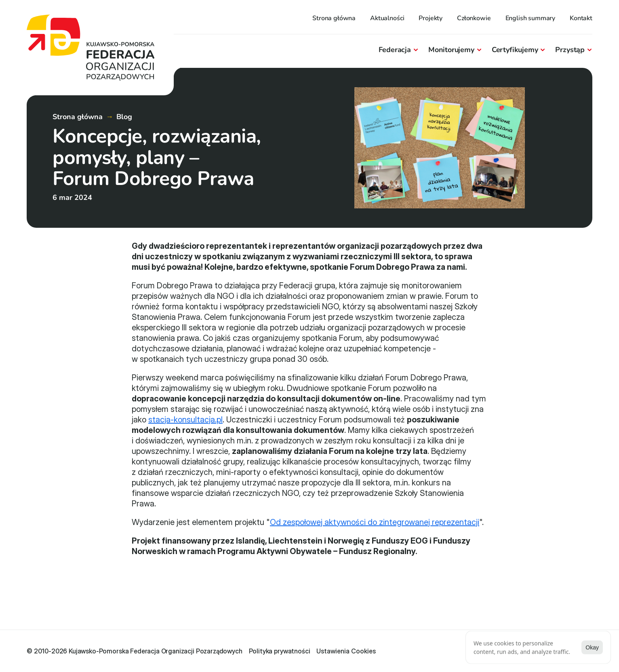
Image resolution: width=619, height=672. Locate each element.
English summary (531, 18)
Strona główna (334, 18)
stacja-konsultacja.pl (185, 420)
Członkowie (474, 18)
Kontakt (581, 18)
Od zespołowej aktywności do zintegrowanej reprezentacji (375, 522)
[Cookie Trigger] (346, 651)
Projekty (431, 18)
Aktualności (387, 18)
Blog (124, 117)
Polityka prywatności (280, 651)
